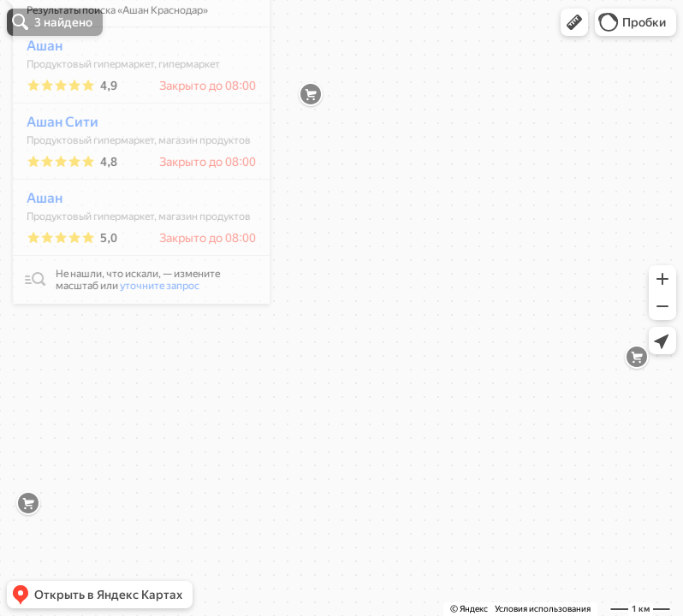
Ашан (35, 96)
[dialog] (132, 199)
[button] (574, 22)
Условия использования (543, 609)
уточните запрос (150, 336)
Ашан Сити (53, 172)
